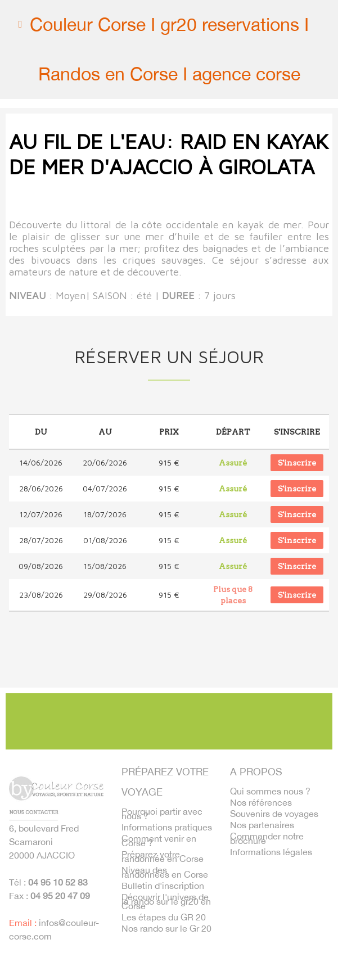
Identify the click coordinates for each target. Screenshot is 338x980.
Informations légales (271, 852)
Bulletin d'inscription (163, 886)
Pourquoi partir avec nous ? (162, 814)
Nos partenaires (262, 825)
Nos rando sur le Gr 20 (166, 928)
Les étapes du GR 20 (164, 917)
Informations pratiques (167, 827)
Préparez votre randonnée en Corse (163, 856)
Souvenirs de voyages (274, 814)
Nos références (261, 802)
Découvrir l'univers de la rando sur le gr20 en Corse (166, 901)
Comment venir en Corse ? (159, 841)
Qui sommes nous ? (270, 791)
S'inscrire (297, 463)
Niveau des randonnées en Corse (165, 872)
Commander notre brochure (267, 838)
